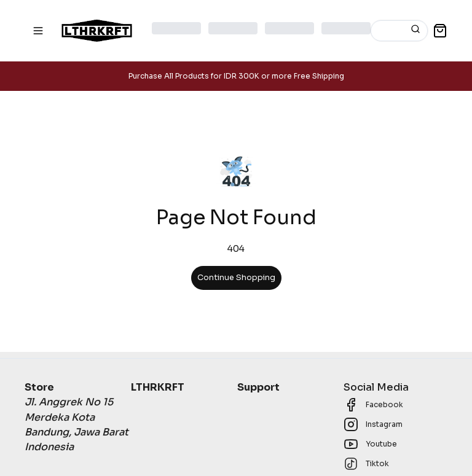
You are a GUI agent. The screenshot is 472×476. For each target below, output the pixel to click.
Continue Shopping (236, 278)
